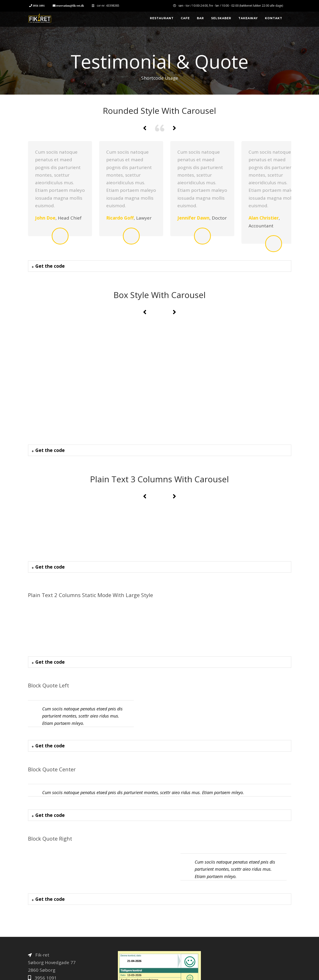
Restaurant (162, 18)
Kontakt (274, 18)
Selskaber (221, 18)
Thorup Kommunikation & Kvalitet (90, 972)
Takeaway (248, 18)
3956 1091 (39, 6)
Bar (200, 18)
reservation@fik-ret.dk (70, 6)
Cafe (185, 18)
